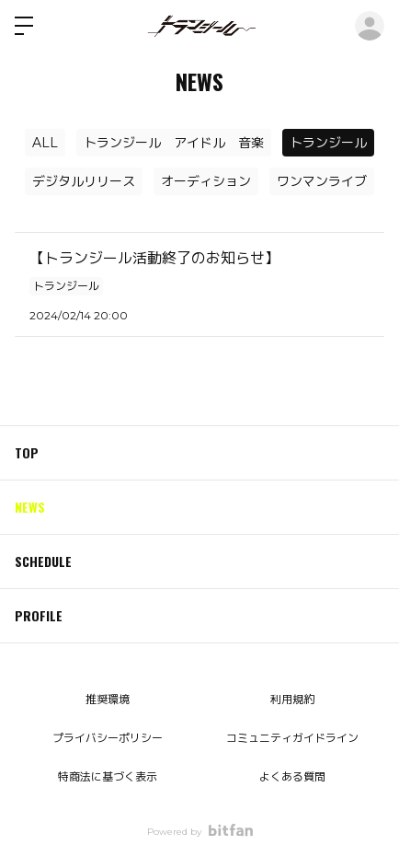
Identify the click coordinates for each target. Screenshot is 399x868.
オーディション (206, 181)
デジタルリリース (84, 181)
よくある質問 (292, 776)
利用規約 (292, 699)
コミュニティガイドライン (292, 738)
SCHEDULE (43, 561)
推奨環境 (108, 699)
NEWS (30, 507)
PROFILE (39, 615)
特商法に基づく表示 (108, 776)
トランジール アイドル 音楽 (174, 143)
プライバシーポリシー (108, 738)
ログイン (370, 26)
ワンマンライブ (322, 181)
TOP (27, 452)
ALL (45, 143)
